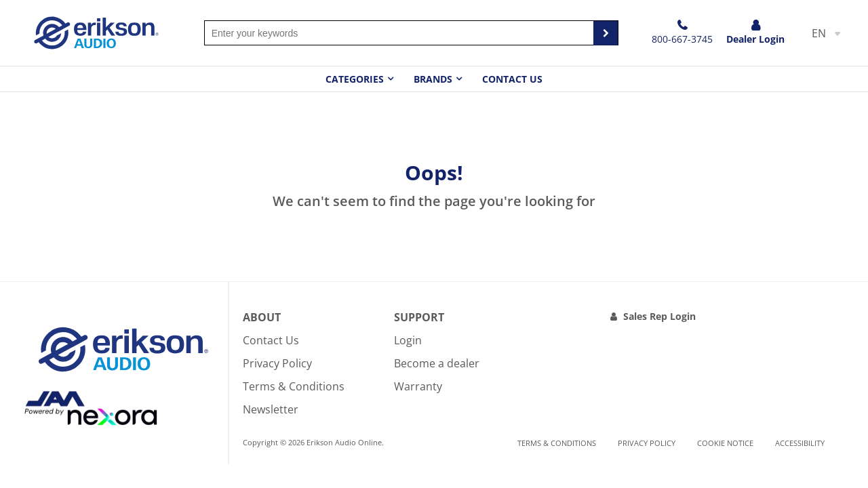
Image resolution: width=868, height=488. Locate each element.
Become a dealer (437, 363)
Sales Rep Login (659, 316)
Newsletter (271, 409)
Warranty (418, 386)
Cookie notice (725, 443)
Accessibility (800, 443)
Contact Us (512, 79)
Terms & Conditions (294, 386)
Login (408, 340)
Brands (433, 79)
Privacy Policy (277, 363)
